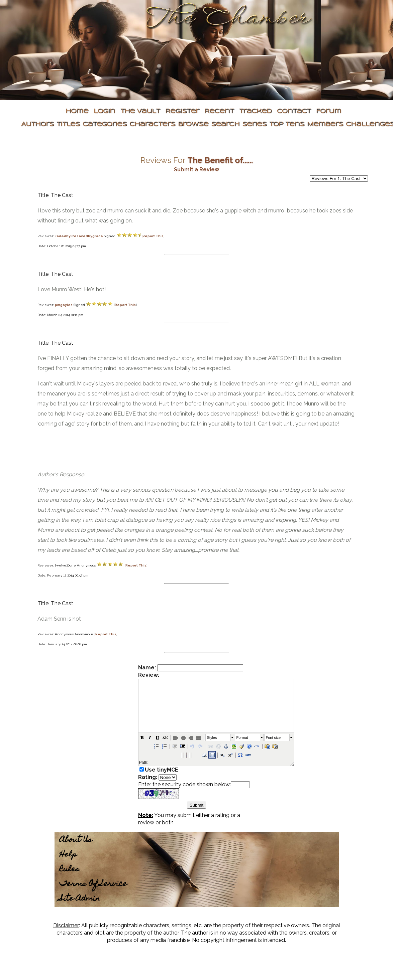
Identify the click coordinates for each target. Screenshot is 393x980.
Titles (68, 124)
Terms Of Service (93, 884)
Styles (212, 738)
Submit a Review (196, 170)
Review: (149, 675)
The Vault (140, 111)
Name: (147, 668)
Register (182, 111)
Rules (69, 870)
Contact (294, 111)
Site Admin (80, 899)
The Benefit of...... (220, 160)
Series (254, 124)
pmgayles (64, 305)
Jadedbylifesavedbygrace (79, 236)
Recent (219, 111)
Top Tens (287, 124)
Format (242, 738)
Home (77, 111)
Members (325, 124)
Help (68, 855)
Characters (152, 124)
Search (225, 124)
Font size (273, 738)
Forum (329, 111)
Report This (153, 236)
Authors (37, 124)
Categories (105, 124)
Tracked (255, 111)
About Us (76, 840)
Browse (193, 124)
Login (104, 111)
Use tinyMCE (162, 770)
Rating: (148, 777)
